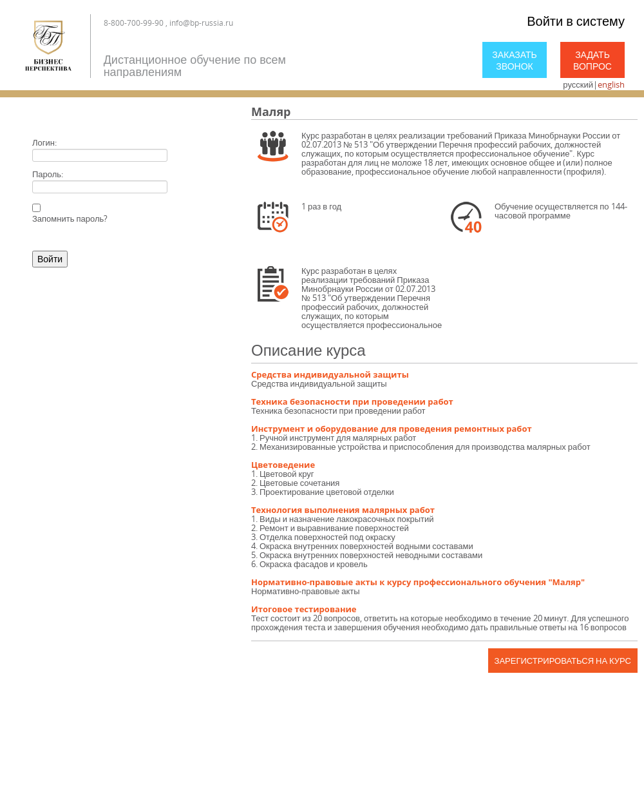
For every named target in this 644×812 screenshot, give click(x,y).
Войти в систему (576, 21)
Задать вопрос (592, 60)
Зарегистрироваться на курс (563, 661)
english (611, 84)
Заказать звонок (515, 60)
